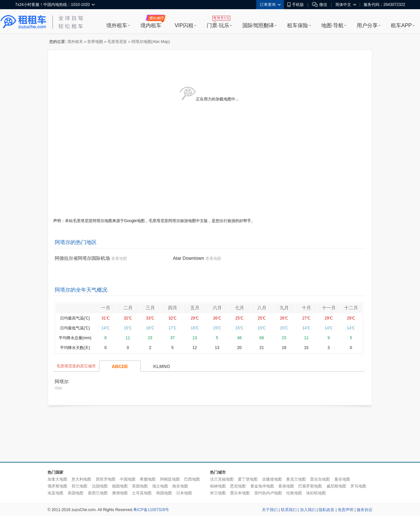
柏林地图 (218, 486)
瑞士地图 (160, 486)
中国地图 (128, 479)
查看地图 (119, 258)
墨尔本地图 (240, 493)
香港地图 (286, 486)
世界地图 (95, 42)
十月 (306, 308)
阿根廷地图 (170, 479)
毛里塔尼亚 (117, 42)
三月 (150, 308)
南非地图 (180, 486)
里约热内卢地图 (268, 493)
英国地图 (140, 486)
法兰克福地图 (222, 479)
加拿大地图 (57, 479)
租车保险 (298, 25)
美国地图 (75, 493)
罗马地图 (358, 486)
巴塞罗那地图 (310, 486)
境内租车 (151, 25)
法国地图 (100, 486)
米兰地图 (218, 493)
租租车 (23, 22)
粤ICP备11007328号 (151, 510)
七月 (240, 308)
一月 (106, 308)
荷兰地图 (79, 486)
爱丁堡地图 (248, 479)
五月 (195, 308)
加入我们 (308, 510)
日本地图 (184, 493)
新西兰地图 (98, 493)
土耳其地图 (142, 493)
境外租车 (117, 25)
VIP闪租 (184, 25)
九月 (284, 308)
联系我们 (289, 510)
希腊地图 (148, 479)
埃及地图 (55, 493)
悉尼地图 (238, 486)
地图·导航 (332, 25)
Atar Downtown (189, 258)
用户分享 (367, 25)
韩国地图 (164, 493)
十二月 (351, 308)
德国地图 (120, 486)
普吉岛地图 (320, 479)
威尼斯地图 (336, 486)
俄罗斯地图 (57, 486)
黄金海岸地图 (262, 486)
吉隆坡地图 (272, 479)
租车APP (401, 25)
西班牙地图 (106, 479)
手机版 (296, 5)
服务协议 (365, 510)
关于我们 (270, 510)
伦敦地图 (294, 493)
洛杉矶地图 (316, 493)
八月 (262, 308)
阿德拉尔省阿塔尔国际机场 (82, 258)
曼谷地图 (342, 479)
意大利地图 (81, 479)
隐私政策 (326, 510)
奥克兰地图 (296, 479)
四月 (173, 308)
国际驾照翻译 (258, 25)
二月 (128, 308)
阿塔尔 (62, 382)
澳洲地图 (120, 493)
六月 (217, 308)
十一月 (329, 308)
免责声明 (346, 510)
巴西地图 (192, 479)
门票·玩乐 (218, 25)
